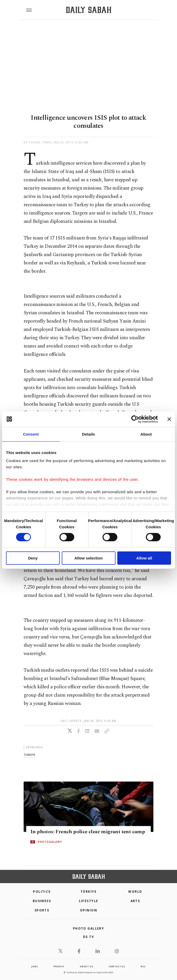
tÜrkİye (29, 755)
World (135, 892)
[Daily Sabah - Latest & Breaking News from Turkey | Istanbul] (89, 10)
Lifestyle (89, 901)
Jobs (35, 966)
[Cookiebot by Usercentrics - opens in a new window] (135, 419)
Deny (33, 558)
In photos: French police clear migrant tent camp (88, 832)
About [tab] (146, 434)
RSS (143, 966)
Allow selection (88, 558)
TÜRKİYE (88, 892)
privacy (59, 966)
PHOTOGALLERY (50, 842)
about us (86, 966)
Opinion (88, 910)
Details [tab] (88, 434)
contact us (117, 966)
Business (42, 901)
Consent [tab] (31, 434)
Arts (135, 901)
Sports (42, 910)
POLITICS (42, 892)
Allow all (144, 558)
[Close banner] (169, 419)
